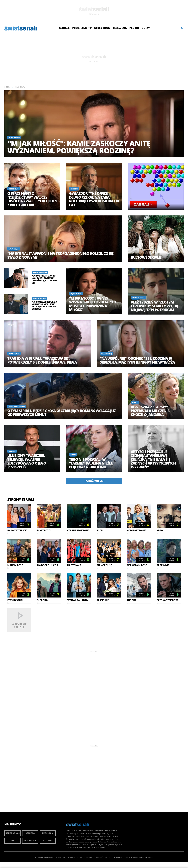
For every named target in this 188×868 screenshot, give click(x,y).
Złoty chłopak (138, 298)
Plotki (134, 28)
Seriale (64, 28)
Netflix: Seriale (39, 298)
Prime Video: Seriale (17, 406)
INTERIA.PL (118, 857)
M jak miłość (14, 137)
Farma (135, 402)
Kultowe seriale (146, 257)
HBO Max (74, 189)
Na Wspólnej (107, 354)
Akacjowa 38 (14, 354)
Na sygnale (14, 249)
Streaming (102, 28)
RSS (12, 841)
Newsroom (48, 833)
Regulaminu (71, 857)
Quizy (146, 28)
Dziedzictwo (14, 189)
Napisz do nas (12, 833)
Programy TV (82, 28)
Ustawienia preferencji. (85, 857)
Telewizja (120, 28)
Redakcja (30, 833)
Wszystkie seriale (19, 626)
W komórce (30, 841)
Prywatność (98, 857)
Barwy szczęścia (40, 272)
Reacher (12, 451)
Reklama (48, 841)
